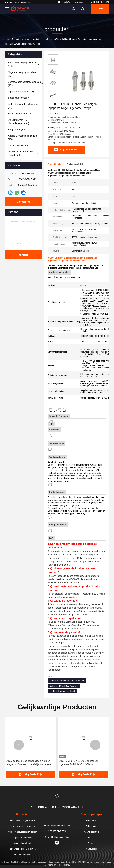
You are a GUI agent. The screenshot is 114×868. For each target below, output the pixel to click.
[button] (19, 745)
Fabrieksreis (91, 826)
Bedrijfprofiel (91, 821)
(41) (23, 106)
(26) (20, 114)
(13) (21, 92)
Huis (7, 39)
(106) (17, 130)
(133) (24, 84)
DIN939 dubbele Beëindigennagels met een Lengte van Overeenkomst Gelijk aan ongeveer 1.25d (30, 763)
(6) (19, 98)
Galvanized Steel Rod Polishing (64, 686)
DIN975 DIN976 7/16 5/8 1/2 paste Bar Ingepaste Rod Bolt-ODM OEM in (79, 763)
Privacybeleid (91, 849)
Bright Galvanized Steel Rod (62, 691)
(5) (19, 145)
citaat (100, 9)
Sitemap (91, 843)
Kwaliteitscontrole (91, 832)
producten (17, 39)
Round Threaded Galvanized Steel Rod (67, 681)
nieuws (91, 838)
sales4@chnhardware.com (71, 2)
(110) (23, 138)
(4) (19, 122)
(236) (23, 64)
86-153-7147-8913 (100, 2)
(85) (21, 153)
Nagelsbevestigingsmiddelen (37, 39)
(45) (22, 74)
